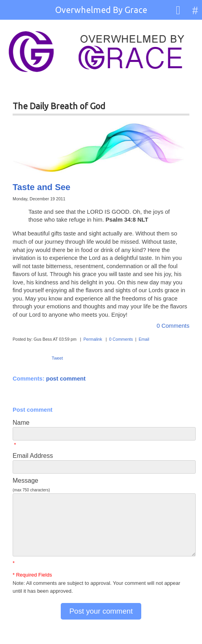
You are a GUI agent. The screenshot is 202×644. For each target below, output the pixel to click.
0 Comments (173, 326)
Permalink (93, 339)
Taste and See (41, 187)
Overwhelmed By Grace (101, 10)
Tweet (57, 358)
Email (144, 339)
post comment (66, 379)
